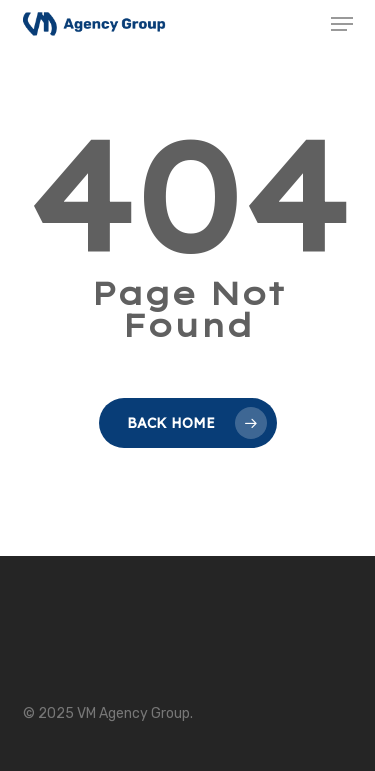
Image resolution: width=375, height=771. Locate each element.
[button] (342, 24)
